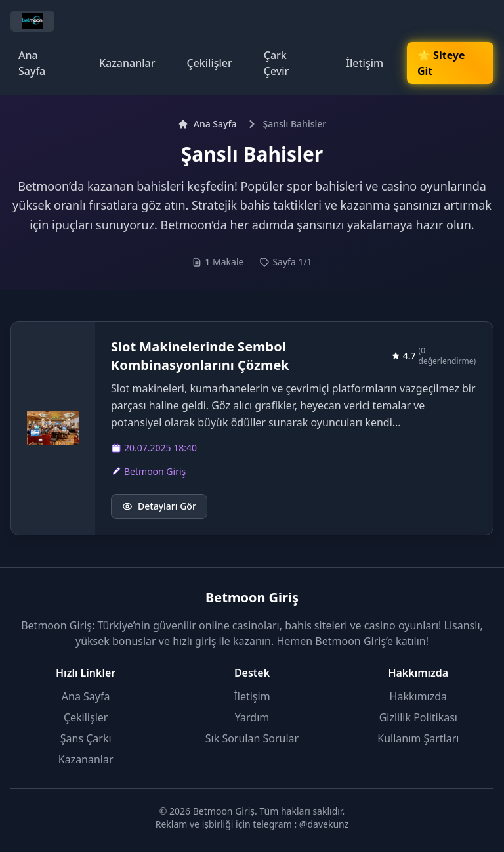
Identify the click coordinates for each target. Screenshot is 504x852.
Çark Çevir (277, 63)
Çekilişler (209, 63)
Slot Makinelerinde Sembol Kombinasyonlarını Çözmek (200, 356)
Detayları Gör (159, 506)
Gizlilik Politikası (418, 717)
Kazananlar (127, 63)
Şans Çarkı (86, 738)
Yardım (252, 717)
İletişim (365, 63)
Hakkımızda (418, 696)
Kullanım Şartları (418, 738)
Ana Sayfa (32, 63)
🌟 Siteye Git (441, 63)
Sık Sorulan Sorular (252, 738)
